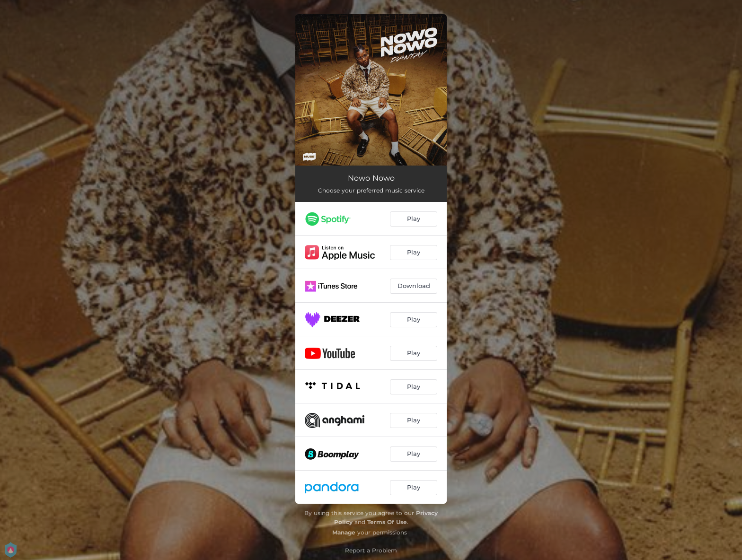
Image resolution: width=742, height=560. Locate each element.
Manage (344, 532)
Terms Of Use (387, 522)
